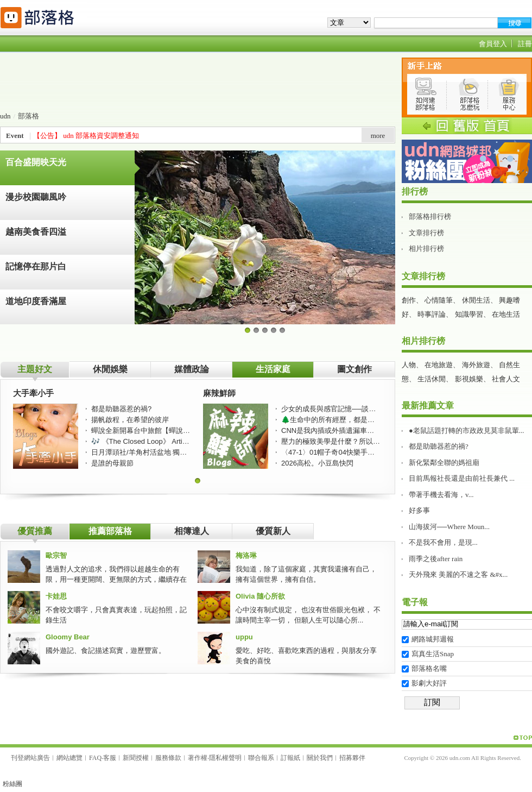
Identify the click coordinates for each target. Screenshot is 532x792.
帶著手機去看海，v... (441, 495)
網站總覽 (69, 758)
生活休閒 (432, 379)
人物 (409, 365)
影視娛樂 (469, 379)
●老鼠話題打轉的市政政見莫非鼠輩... (467, 430)
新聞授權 (136, 758)
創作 (409, 300)
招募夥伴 (352, 758)
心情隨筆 (439, 300)
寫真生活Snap (433, 654)
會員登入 (493, 44)
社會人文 (506, 379)
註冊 (525, 44)
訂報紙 (290, 758)
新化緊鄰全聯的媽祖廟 (444, 463)
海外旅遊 (476, 365)
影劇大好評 (429, 683)
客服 (110, 758)
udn (5, 116)
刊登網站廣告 (30, 758)
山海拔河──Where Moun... (449, 527)
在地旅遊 (439, 365)
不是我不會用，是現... (443, 542)
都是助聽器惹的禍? (439, 446)
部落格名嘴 (429, 668)
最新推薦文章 (428, 406)
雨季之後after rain (436, 559)
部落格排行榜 (430, 216)
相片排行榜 (426, 249)
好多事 (419, 510)
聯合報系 (261, 758)
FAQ (95, 758)
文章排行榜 (426, 233)
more (378, 136)
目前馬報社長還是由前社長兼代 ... (462, 478)
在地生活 (506, 314)
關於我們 (320, 758)
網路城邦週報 (433, 639)
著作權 (198, 758)
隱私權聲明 (225, 758)
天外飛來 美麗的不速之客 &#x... (458, 574)
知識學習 (469, 314)
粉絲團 (12, 784)
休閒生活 (476, 300)
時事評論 (432, 314)
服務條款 (168, 758)
